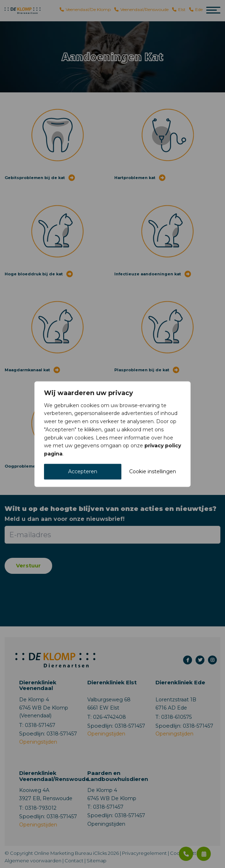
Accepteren (83, 471)
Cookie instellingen (153, 471)
